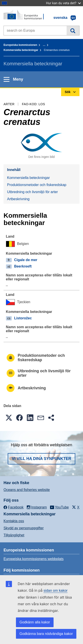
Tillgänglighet (14, 535)
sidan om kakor (56, 591)
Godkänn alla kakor (35, 622)
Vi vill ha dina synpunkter (41, 459)
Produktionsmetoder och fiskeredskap (37, 185)
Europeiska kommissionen (20, 45)
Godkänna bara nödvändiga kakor (46, 634)
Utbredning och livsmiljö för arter (32, 192)
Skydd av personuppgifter (24, 528)
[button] (9, 418)
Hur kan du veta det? (63, 3)
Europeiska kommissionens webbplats (34, 559)
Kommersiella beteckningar (21, 50)
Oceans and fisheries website (27, 490)
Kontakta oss (14, 521)
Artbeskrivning (18, 199)
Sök (73, 31)
